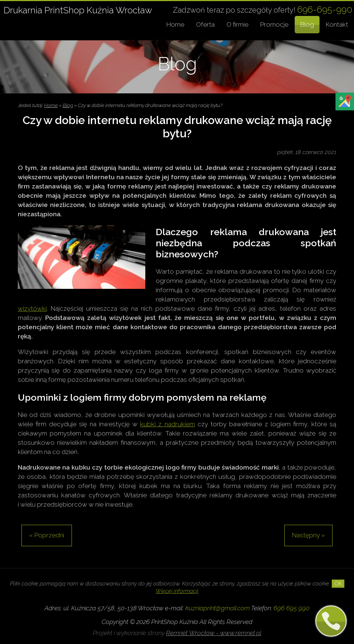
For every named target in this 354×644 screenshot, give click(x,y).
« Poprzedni (47, 535)
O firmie (237, 24)
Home (175, 24)
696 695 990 (292, 608)
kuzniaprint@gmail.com (218, 608)
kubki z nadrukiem (167, 424)
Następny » (308, 535)
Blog (307, 24)
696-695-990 (325, 9)
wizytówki (32, 308)
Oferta (205, 24)
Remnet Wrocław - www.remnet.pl (214, 633)
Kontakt (337, 24)
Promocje (274, 24)
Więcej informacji (177, 591)
